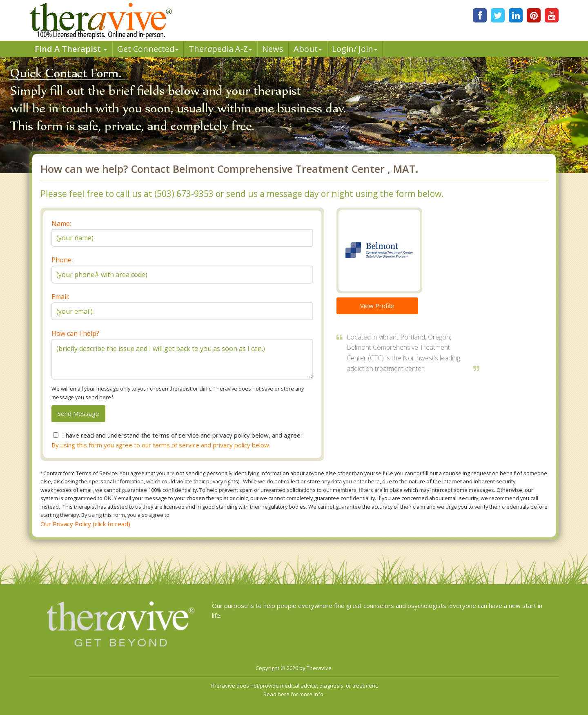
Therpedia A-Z (220, 49)
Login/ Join (355, 49)
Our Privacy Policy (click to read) (85, 524)
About (308, 49)
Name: (61, 223)
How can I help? (75, 333)
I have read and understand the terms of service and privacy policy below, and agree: (182, 435)
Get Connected (148, 49)
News (273, 49)
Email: (60, 297)
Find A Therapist (71, 49)
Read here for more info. (294, 694)
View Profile (377, 306)
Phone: (62, 260)
